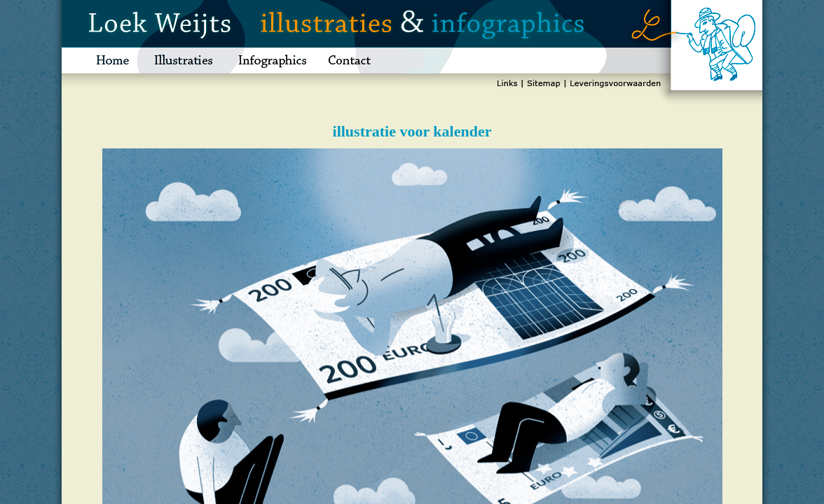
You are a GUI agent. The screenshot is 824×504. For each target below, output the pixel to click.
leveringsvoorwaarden (615, 85)
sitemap (544, 85)
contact (362, 61)
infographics (272, 61)
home (101, 61)
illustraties (184, 61)
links (509, 85)
